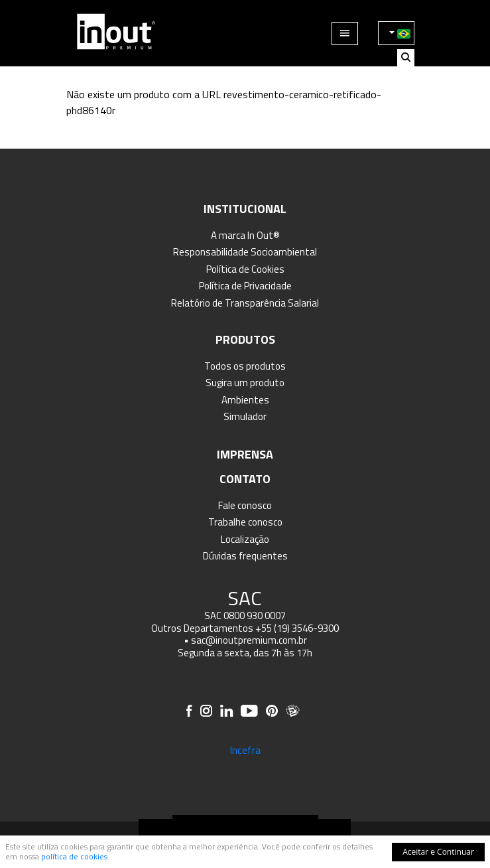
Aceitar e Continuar (438, 852)
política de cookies (74, 856)
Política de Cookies (245, 269)
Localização (245, 539)
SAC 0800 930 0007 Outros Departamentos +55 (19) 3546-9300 (245, 622)
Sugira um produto (245, 383)
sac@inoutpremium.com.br (249, 640)
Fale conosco (245, 505)
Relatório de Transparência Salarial (245, 303)
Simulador (245, 416)
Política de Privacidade (245, 286)
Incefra (245, 750)
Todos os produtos (245, 366)
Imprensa (245, 454)
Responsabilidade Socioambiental (245, 252)
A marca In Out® (245, 235)
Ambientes (245, 400)
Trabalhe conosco (245, 522)
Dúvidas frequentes (245, 556)
